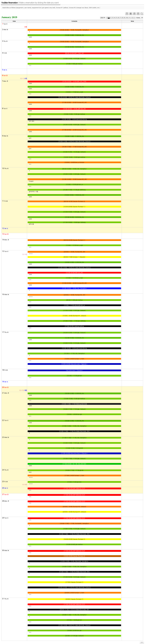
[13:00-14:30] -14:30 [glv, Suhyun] (74, 59)
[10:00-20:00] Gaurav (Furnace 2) (74, 556)
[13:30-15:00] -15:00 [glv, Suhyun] (74, 212)
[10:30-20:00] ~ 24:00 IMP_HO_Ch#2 (74, 82)
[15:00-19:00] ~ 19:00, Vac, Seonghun (74, 288)
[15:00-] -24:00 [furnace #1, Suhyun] (74, 316)
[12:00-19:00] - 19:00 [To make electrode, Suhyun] (74, 268)
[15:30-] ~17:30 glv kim (74, 376)
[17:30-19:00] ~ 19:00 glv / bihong (74, 222)
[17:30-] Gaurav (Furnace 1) (74, 582)
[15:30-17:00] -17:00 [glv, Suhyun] (74, 459)
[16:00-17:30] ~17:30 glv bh (74, 470)
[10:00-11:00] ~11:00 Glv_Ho (74, 136)
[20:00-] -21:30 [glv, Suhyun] (74, 636)
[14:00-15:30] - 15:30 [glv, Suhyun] (74, 152)
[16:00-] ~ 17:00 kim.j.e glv (74, 92)
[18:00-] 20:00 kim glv (74, 631)
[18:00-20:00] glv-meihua (74, 544)
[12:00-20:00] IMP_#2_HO (74, 273)
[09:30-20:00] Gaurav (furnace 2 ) (74, 240)
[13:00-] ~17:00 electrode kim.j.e (74, 305)
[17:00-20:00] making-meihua (74, 326)
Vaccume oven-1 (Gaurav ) (74, 370)
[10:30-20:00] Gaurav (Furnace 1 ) (74, 207)
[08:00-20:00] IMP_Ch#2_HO (74, 53)
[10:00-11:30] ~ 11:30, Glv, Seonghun (74, 615)
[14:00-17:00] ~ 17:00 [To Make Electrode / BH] (74, 431)
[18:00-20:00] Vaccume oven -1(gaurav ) (74, 364)
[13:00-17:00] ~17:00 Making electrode (74, 404)
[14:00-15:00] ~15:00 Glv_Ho (74, 35)
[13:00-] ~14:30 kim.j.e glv (74, 278)
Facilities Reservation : (30, 3)
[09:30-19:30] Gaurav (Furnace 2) (74, 201)
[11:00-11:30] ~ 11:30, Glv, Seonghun (74, 438)
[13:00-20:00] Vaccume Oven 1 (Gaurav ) (74, 453)
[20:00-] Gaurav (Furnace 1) (74, 599)
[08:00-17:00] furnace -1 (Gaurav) (74, 257)
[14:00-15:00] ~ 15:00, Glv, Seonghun (74, 567)
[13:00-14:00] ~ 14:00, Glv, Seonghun (74, 426)
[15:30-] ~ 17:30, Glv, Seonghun (74, 354)
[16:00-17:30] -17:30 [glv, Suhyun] (74, 409)
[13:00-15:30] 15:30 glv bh (74, 448)
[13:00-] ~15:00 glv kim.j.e (74, 185)
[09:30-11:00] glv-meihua (74, 300)
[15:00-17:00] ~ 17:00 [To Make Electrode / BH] (74, 572)
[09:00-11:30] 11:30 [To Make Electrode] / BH (74, 610)
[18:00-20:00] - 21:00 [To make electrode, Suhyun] (74, 587)
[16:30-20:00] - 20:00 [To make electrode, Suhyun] (74, 97)
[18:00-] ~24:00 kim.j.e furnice (74, 162)
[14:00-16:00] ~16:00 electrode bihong (74, 119)
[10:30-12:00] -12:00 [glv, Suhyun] (74, 174)
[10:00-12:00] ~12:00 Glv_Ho (74, 262)
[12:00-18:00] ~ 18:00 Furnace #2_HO (74, 179)
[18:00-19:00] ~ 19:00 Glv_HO (74, 195)
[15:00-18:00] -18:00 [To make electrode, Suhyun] (74, 625)
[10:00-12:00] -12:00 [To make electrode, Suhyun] (74, 142)
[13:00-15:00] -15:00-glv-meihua (74, 114)
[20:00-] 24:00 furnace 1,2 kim (74, 593)
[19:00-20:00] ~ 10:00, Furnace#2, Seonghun (74, 30)
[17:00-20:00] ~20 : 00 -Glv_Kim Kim (74, 464)
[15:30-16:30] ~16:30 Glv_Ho (74, 47)
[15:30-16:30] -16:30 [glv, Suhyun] (74, 577)
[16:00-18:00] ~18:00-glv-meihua (74, 157)
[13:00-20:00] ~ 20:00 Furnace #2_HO (74, 283)
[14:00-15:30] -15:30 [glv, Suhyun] (74, 343)
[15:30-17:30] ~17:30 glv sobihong (74, 190)
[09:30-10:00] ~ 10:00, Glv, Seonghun (74, 169)
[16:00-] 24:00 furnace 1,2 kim (74, 359)
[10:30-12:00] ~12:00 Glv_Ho (74, 393)
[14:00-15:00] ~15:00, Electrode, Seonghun (74, 561)
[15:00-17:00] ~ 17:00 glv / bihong (74, 321)
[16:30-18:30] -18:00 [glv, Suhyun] (74, 125)
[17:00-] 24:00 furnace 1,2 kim (74, 476)
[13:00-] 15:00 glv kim (74, 482)
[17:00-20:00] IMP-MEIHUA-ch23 (74, 488)
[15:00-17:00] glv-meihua (74, 64)
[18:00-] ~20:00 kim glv (74, 414)
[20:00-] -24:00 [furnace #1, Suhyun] (74, 512)
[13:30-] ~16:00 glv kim (74, 620)
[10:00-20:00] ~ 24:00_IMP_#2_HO (74, 109)
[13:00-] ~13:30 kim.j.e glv (74, 245)
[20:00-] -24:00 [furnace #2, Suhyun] (74, 507)
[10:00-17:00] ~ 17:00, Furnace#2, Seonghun (74, 524)
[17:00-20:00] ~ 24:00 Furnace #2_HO (74, 102)
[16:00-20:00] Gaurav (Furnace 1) (74, 539)
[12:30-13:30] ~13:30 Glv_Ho (74, 338)
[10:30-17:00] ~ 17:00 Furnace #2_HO (74, 147)
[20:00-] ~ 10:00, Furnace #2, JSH (74, 252)
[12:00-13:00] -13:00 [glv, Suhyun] (74, 443)
